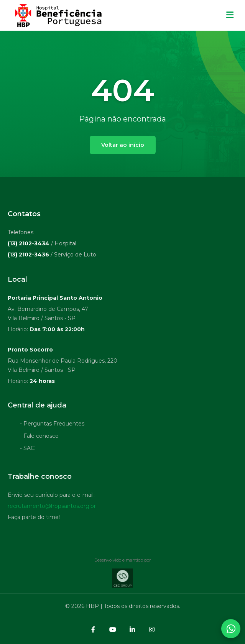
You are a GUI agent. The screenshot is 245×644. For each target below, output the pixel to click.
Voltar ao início (123, 145)
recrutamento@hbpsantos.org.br (52, 508)
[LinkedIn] (132, 629)
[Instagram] (152, 629)
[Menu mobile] (230, 15)
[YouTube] (113, 629)
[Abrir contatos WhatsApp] (231, 629)
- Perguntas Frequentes (52, 425)
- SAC (27, 450)
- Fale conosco (39, 437)
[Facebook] (93, 629)
